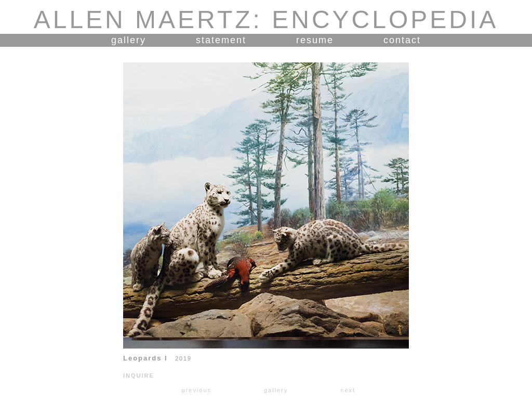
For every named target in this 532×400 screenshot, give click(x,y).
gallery (129, 40)
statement (221, 40)
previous (196, 390)
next (348, 390)
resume (315, 40)
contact (402, 40)
